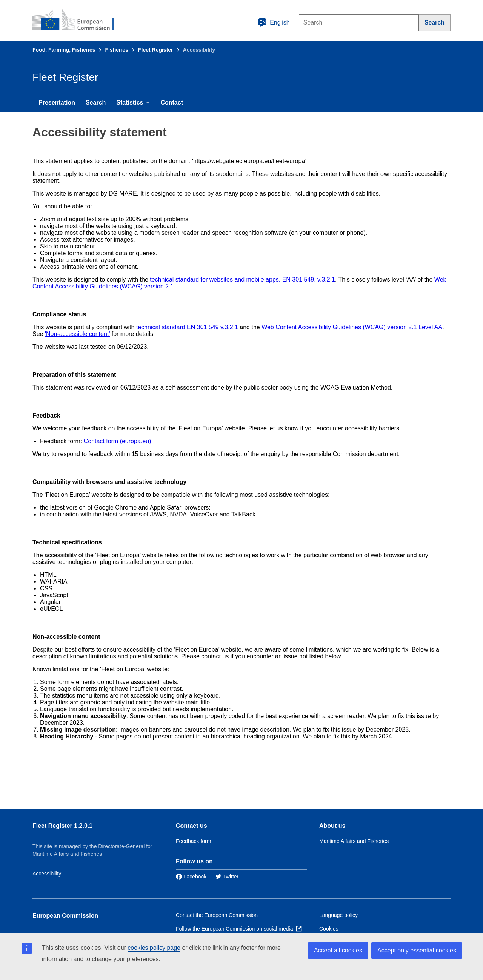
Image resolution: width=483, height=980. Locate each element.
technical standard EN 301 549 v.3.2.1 (187, 327)
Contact (172, 102)
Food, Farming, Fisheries (64, 50)
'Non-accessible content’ (77, 334)
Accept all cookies (338, 950)
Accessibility (47, 874)
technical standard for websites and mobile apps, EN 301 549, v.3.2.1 (242, 280)
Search (96, 102)
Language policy (338, 915)
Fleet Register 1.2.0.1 (62, 826)
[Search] (435, 23)
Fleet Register (156, 50)
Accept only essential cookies (417, 950)
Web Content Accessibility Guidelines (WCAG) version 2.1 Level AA (352, 327)
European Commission (65, 916)
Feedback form (193, 841)
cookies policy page (154, 948)
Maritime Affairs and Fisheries (354, 841)
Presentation (57, 102)
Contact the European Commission (217, 915)
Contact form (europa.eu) (118, 441)
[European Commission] (78, 20)
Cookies (329, 929)
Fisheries (116, 50)
